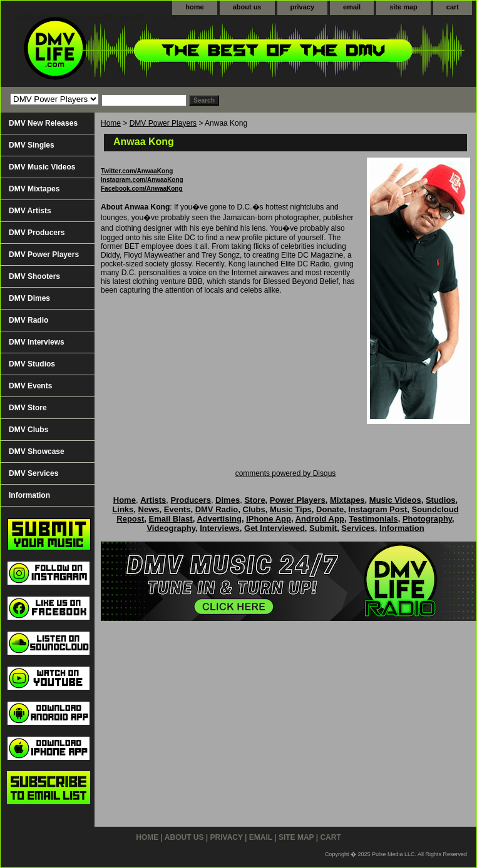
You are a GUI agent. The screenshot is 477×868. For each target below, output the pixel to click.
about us (247, 7)
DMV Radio (28, 320)
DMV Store (28, 408)
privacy (303, 7)
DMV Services (33, 473)
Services (358, 528)
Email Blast (171, 519)
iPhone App (269, 519)
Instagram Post (377, 509)
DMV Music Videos (42, 167)
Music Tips (291, 509)
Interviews (220, 528)
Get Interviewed (274, 528)
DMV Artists (30, 211)
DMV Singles (32, 145)
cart (453, 7)
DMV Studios (32, 364)
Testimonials (373, 519)
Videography (171, 528)
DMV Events (30, 386)
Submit (323, 528)
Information (29, 495)
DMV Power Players (163, 123)
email (352, 7)
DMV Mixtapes (34, 189)
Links (123, 509)
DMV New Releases (43, 123)
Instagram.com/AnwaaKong (142, 180)
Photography (427, 519)
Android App (320, 519)
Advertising (219, 519)
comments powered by (286, 473)
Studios (441, 500)
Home (111, 123)
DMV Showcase (37, 452)
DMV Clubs (28, 430)
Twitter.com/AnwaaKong (137, 171)
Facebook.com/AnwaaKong (142, 189)
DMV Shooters (34, 276)
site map (403, 7)
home (194, 7)
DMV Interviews (37, 342)
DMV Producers (37, 233)
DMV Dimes (29, 298)
